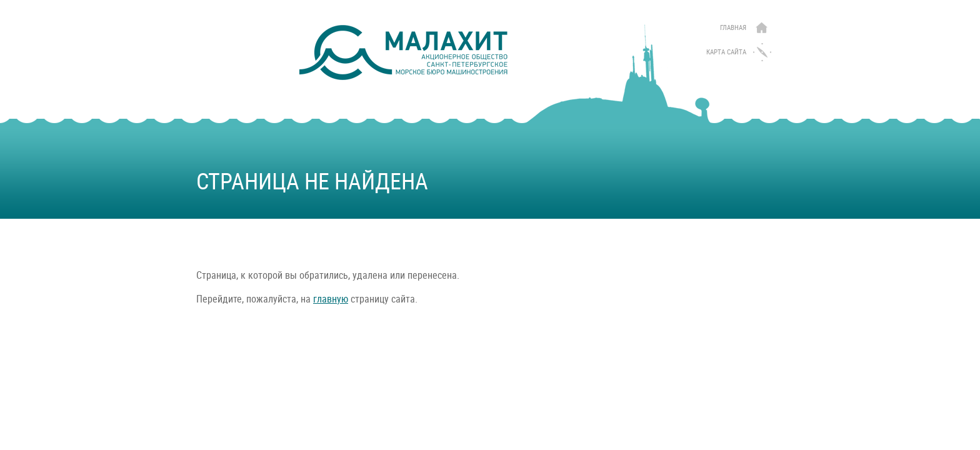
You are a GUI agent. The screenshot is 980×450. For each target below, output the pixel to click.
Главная (733, 28)
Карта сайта (726, 52)
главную (331, 299)
